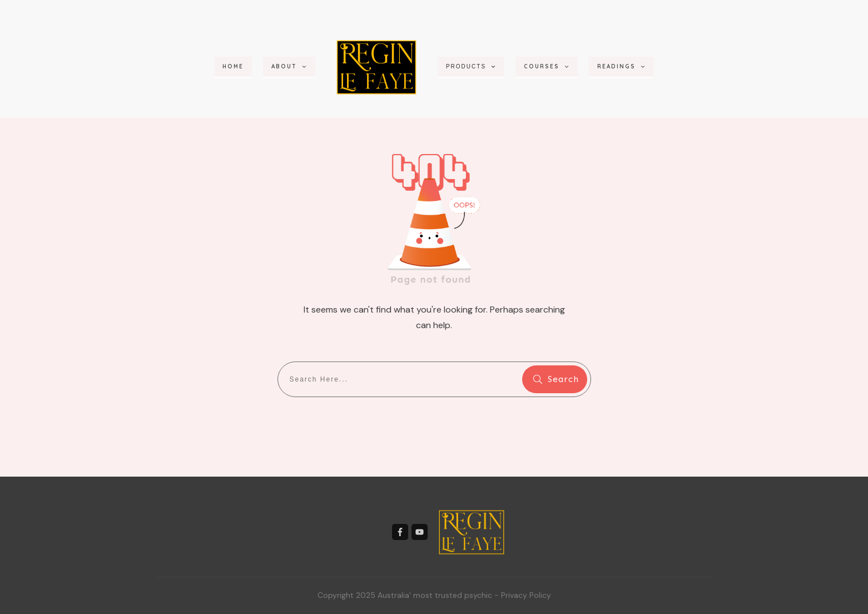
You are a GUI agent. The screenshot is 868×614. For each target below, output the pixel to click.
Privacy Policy (526, 595)
